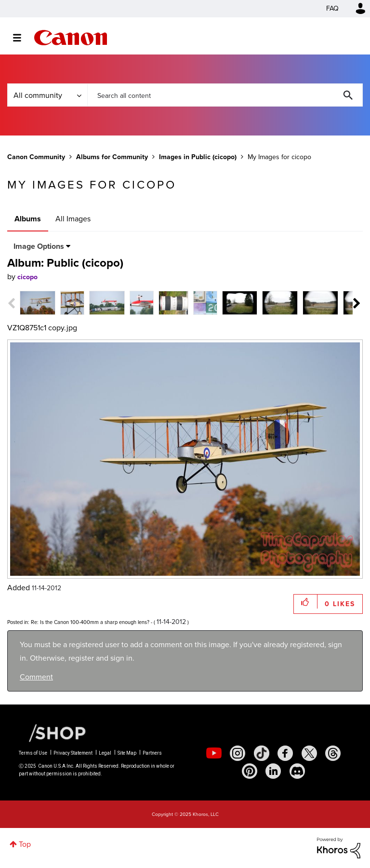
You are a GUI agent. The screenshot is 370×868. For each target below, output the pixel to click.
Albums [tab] (28, 219)
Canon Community (71, 38)
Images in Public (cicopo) (198, 157)
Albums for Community (112, 157)
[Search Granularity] (47, 95)
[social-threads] (333, 753)
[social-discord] (297, 771)
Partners (152, 753)
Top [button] (25, 844)
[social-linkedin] (273, 771)
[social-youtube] (214, 753)
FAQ (332, 8)
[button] (306, 602)
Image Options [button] (39, 246)
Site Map (127, 753)
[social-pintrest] (250, 771)
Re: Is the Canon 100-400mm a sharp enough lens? (90, 622)
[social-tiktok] (262, 753)
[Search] (225, 95)
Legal (105, 753)
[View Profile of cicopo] (27, 277)
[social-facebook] (285, 753)
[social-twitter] (309, 753)
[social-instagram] (238, 753)
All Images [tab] (73, 219)
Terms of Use (33, 753)
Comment (36, 677)
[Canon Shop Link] (53, 732)
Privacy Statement (73, 753)
